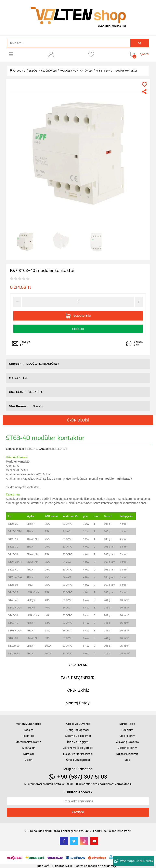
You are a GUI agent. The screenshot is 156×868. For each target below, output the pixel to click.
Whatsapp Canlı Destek (134, 861)
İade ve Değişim (78, 742)
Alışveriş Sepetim (127, 742)
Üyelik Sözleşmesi (78, 760)
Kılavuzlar (29, 748)
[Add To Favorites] (145, 84)
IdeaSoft (43, 866)
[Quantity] (78, 302)
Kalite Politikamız (127, 754)
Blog (127, 760)
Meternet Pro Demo (29, 742)
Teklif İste (29, 736)
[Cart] (138, 54)
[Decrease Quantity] (17, 302)
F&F (25, 378)
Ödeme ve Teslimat (78, 736)
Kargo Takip (127, 724)
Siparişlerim (127, 736)
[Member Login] (51, 54)
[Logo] (78, 17)
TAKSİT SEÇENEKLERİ (78, 678)
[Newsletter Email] (78, 801)
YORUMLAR (78, 665)
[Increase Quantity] (139, 302)
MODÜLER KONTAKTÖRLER (43, 364)
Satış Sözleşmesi (78, 730)
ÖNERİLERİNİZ (78, 690)
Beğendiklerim (127, 748)
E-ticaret (58, 866)
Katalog (29, 754)
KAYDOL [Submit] (78, 812)
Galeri (29, 760)
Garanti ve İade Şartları (78, 748)
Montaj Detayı (78, 703)
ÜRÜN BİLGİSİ (78, 420)
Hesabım (127, 730)
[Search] (69, 43)
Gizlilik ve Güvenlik (78, 724)
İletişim (29, 730)
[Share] (145, 92)
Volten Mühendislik (29, 724)
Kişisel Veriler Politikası (78, 754)
